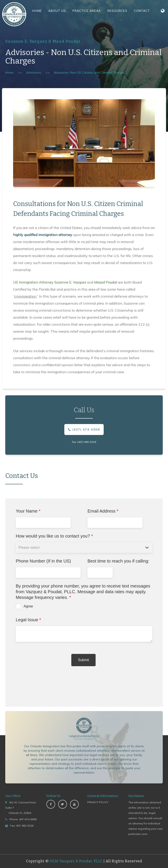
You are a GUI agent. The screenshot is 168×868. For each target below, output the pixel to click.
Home (37, 11)
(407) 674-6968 (84, 430)
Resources (117, 11)
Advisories (34, 73)
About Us (57, 11)
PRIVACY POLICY (98, 802)
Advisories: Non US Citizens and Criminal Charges (89, 73)
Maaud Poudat (106, 282)
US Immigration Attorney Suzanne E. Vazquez (50, 282)
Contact (142, 11)
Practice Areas (87, 11)
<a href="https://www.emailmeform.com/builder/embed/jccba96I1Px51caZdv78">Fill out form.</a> (84, 603)
